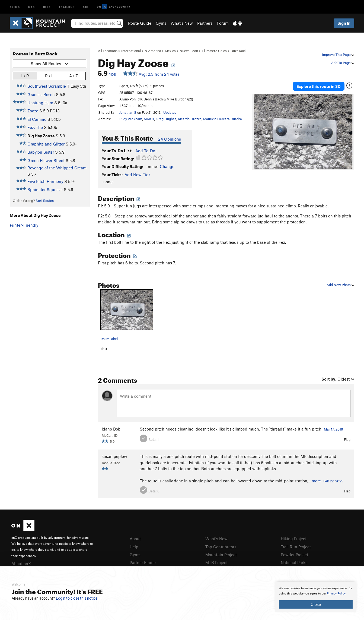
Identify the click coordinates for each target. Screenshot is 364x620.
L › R (25, 76)
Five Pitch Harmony (45, 181)
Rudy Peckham (131, 119)
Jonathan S (128, 112)
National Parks (294, 562)
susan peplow (114, 456)
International (131, 51)
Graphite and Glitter (46, 144)
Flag (347, 439)
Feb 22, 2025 (333, 481)
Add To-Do (145, 151)
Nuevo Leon (189, 51)
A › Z (74, 76)
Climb (15, 7)
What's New (182, 23)
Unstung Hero (40, 103)
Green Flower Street (46, 160)
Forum (223, 23)
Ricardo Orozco (190, 119)
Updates (170, 112)
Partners (205, 23)
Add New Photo (340, 285)
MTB (32, 7)
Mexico (170, 51)
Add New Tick (138, 175)
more (316, 481)
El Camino (37, 119)
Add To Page (343, 63)
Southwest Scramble (47, 86)
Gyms (161, 23)
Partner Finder (143, 562)
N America (153, 51)
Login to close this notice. (77, 598)
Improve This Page (338, 55)
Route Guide (140, 23)
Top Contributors (221, 547)
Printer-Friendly (24, 225)
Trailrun (67, 7)
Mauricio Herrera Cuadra (223, 119)
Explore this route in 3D (319, 86)
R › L (49, 76)
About (135, 539)
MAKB (149, 119)
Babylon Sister (41, 152)
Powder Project (294, 555)
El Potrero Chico (214, 51)
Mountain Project (221, 555)
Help (134, 547)
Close (316, 604)
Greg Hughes (166, 119)
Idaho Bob (111, 429)
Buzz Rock (239, 51)
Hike (47, 7)
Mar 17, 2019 (333, 429)
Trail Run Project (296, 547)
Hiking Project (294, 539)
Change (167, 166)
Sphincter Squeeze (45, 189)
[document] (316, 597)
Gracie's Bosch (41, 94)
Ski (86, 7)
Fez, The (35, 127)
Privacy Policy (336, 594)
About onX (21, 564)
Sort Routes (45, 201)
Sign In (344, 23)
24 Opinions (170, 139)
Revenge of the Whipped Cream (57, 168)
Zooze (33, 111)
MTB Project (216, 562)
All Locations (108, 51)
